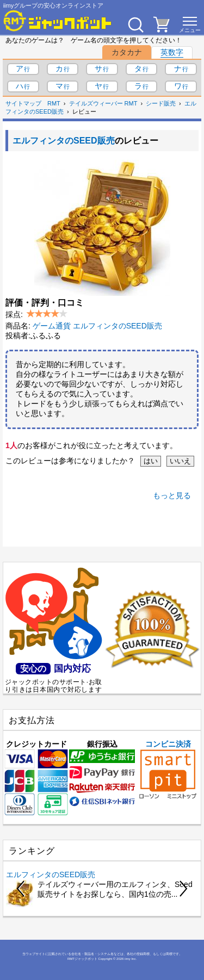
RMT (54, 103)
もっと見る (172, 495)
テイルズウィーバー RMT (103, 103)
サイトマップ (23, 103)
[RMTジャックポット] (58, 21)
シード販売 (161, 103)
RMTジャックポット (82, 959)
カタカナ (127, 52)
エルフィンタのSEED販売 (64, 141)
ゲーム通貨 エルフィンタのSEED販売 (97, 326)
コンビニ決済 (168, 769)
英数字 (172, 52)
